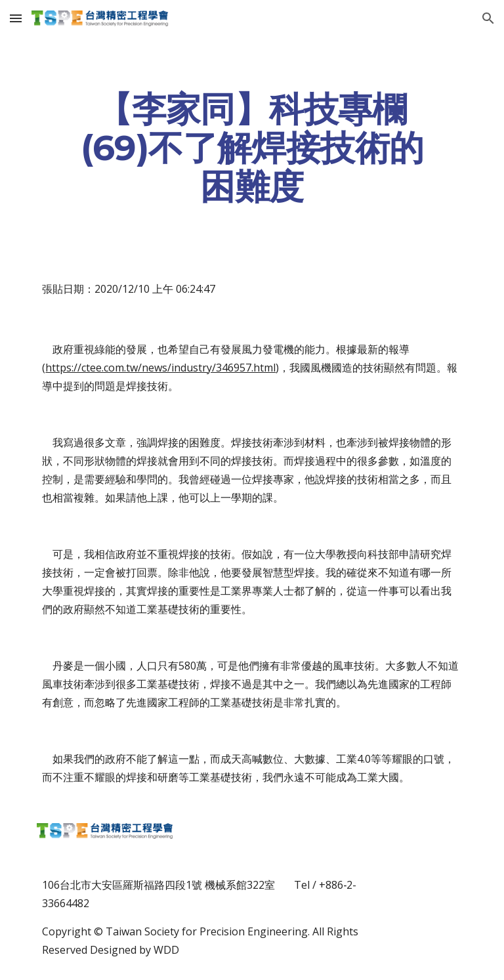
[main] (252, 148)
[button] (16, 18)
